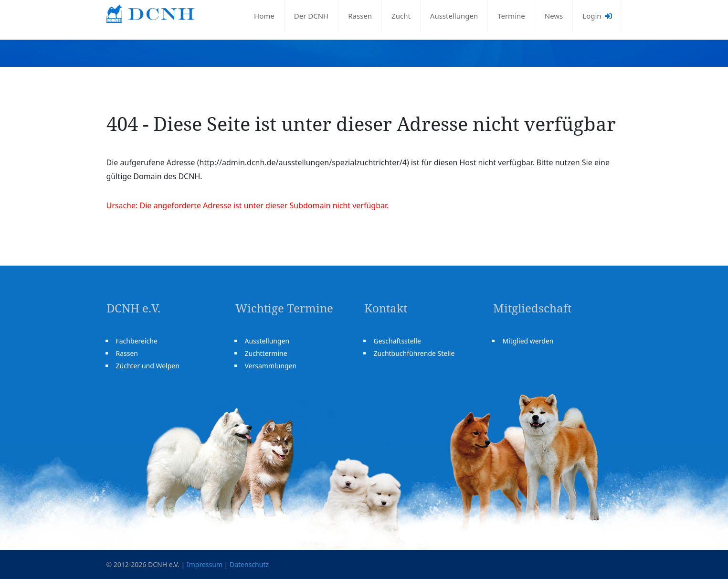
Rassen (360, 16)
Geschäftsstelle (397, 341)
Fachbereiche (137, 341)
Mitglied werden (528, 341)
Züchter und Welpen (148, 366)
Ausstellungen (454, 16)
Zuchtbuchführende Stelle (414, 353)
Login (597, 16)
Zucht (401, 16)
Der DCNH (311, 16)
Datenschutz (249, 564)
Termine (511, 16)
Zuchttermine (266, 353)
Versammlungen (271, 366)
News (554, 16)
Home (264, 16)
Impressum (205, 564)
